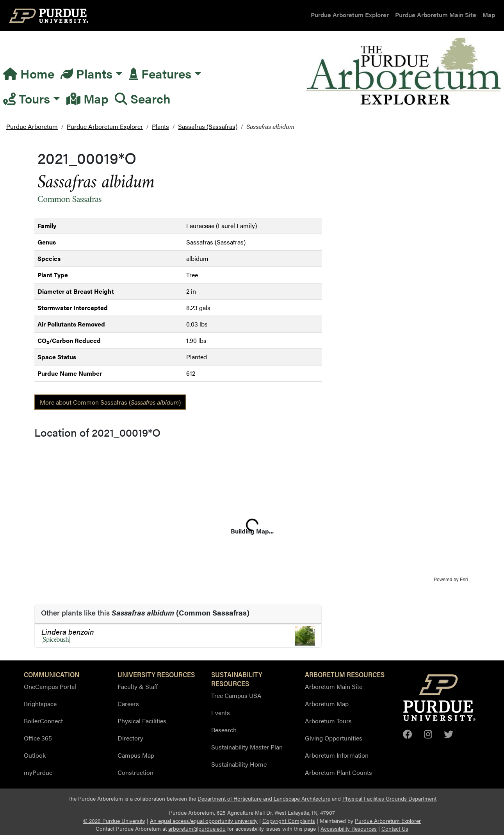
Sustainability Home (239, 764)
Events (221, 713)
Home (29, 73)
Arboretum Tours (328, 721)
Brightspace (40, 704)
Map (489, 15)
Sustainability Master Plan (247, 747)
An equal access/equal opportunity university (204, 821)
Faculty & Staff (138, 686)
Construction (135, 772)
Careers (128, 704)
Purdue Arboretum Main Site (436, 15)
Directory (130, 738)
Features (160, 73)
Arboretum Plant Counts (338, 772)
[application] (252, 512)
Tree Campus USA (236, 695)
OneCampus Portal (50, 686)
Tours (27, 98)
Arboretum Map (327, 704)
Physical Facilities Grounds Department (389, 798)
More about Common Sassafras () (110, 402)
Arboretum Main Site (334, 686)
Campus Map (136, 755)
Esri (464, 580)
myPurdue (38, 772)
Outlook (35, 755)
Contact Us (395, 829)
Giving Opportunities (334, 738)
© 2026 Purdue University (114, 821)
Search (143, 98)
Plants (86, 73)
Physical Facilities (142, 721)
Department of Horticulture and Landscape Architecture (264, 798)
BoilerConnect (43, 721)
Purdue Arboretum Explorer (350, 15)
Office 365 (38, 738)
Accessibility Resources (349, 829)
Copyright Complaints (289, 821)
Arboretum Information (337, 755)
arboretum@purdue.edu (197, 829)
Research (224, 730)
